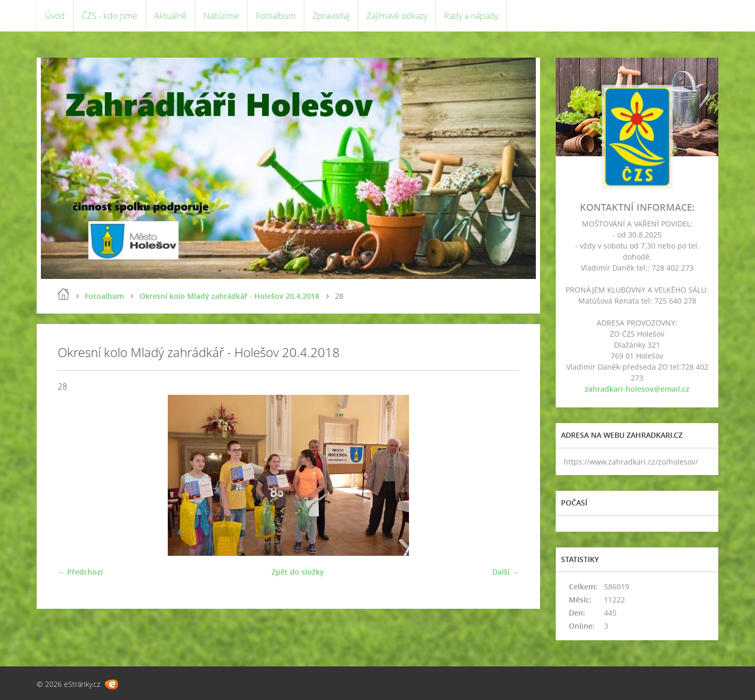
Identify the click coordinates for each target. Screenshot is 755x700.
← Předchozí (80, 572)
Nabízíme (221, 16)
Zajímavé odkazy (397, 16)
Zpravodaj (331, 16)
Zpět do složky (298, 572)
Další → (506, 572)
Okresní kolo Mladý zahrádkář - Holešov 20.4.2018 (229, 296)
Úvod (55, 16)
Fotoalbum (276, 16)
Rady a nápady (471, 16)
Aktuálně (170, 16)
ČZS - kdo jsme (110, 16)
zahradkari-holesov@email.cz (637, 389)
